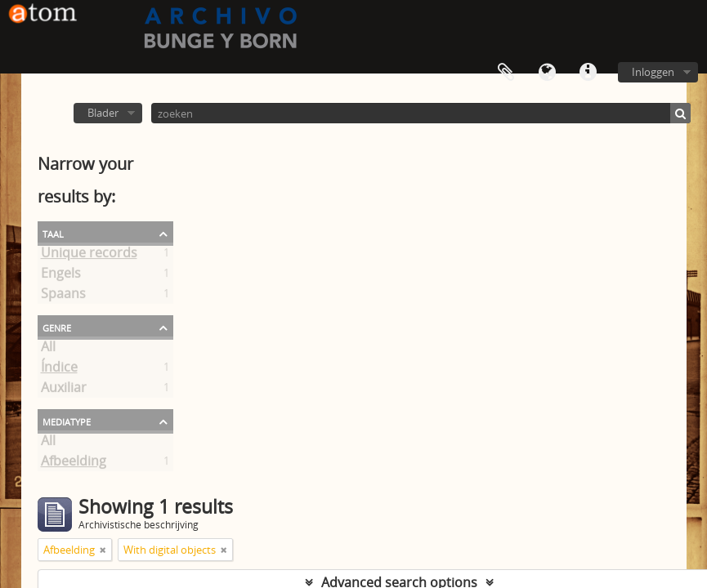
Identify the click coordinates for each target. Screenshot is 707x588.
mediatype (67, 421)
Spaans (63, 296)
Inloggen (653, 72)
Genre (57, 327)
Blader (103, 113)
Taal (547, 73)
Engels (61, 276)
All (48, 350)
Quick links (588, 73)
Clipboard (506, 73)
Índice (59, 370)
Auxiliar (64, 390)
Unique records (89, 256)
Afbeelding (74, 464)
